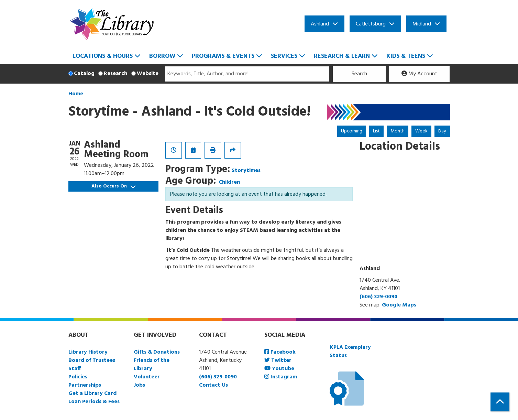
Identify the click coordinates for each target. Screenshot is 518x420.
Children (229, 182)
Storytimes (246, 171)
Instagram (281, 377)
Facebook (280, 352)
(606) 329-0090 (378, 297)
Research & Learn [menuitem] (342, 56)
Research (115, 74)
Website (148, 74)
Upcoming (352, 131)
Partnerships (85, 385)
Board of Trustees (92, 360)
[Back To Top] (500, 402)
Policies (78, 377)
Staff (75, 369)
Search (359, 74)
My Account (419, 74)
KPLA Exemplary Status (350, 352)
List (376, 131)
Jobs (139, 385)
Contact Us (213, 385)
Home (76, 94)
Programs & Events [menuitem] (223, 56)
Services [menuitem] (284, 56)
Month (398, 131)
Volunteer (147, 377)
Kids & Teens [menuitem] (406, 56)
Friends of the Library (152, 365)
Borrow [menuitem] (162, 56)
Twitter (278, 360)
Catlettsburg (371, 24)
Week (421, 131)
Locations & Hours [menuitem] (103, 56)
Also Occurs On (113, 186)
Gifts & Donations (157, 352)
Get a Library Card (92, 394)
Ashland (320, 24)
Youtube (279, 369)
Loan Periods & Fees (94, 402)
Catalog (84, 74)
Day (442, 131)
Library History (88, 352)
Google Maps (399, 305)
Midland (422, 24)
